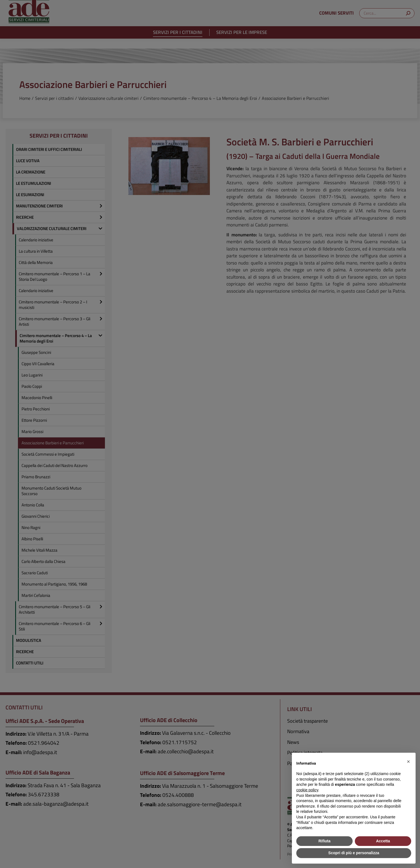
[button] (408, 762)
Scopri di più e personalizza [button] (354, 853)
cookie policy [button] (307, 790)
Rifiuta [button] (324, 841)
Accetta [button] (383, 841)
